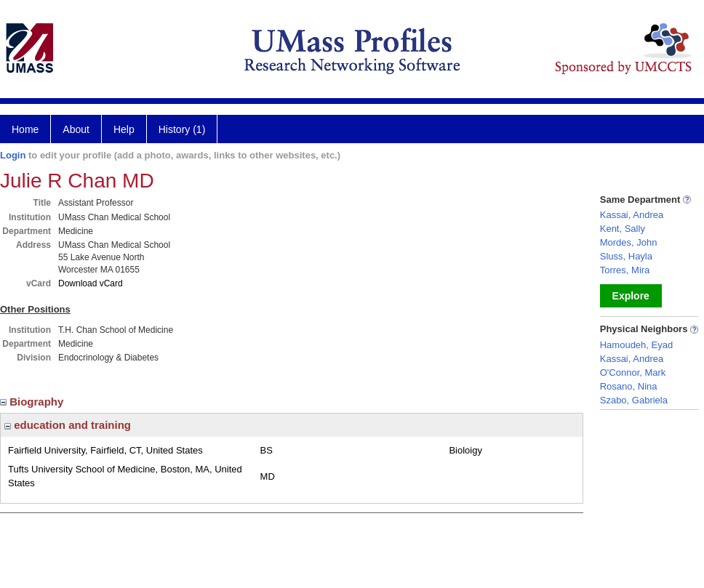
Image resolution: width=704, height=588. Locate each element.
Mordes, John (629, 242)
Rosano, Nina (629, 386)
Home (25, 129)
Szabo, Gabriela (634, 400)
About (76, 129)
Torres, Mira (625, 270)
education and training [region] (68, 425)
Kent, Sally (623, 229)
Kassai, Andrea (632, 215)
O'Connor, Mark (633, 372)
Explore (631, 296)
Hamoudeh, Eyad (636, 345)
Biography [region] (33, 402)
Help (124, 129)
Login (13, 155)
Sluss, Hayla (626, 256)
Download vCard (91, 283)
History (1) (182, 129)
